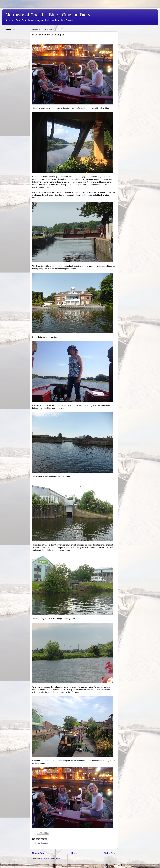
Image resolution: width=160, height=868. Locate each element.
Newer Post (38, 853)
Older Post (110, 853)
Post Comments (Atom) (51, 858)
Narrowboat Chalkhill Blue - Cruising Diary (48, 15)
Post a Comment (42, 843)
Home (74, 853)
